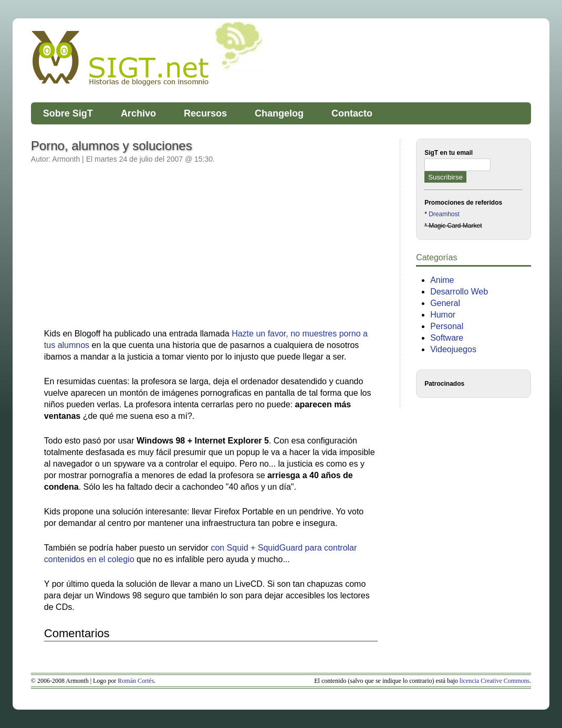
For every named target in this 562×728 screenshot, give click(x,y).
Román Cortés (136, 681)
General (445, 303)
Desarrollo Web (459, 292)
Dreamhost (444, 214)
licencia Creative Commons (495, 681)
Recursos (205, 113)
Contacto (352, 113)
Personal (447, 326)
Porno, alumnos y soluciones (112, 146)
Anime (442, 280)
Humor (443, 315)
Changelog (279, 113)
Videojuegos (453, 349)
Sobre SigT (68, 113)
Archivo (138, 113)
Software (447, 338)
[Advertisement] (132, 251)
